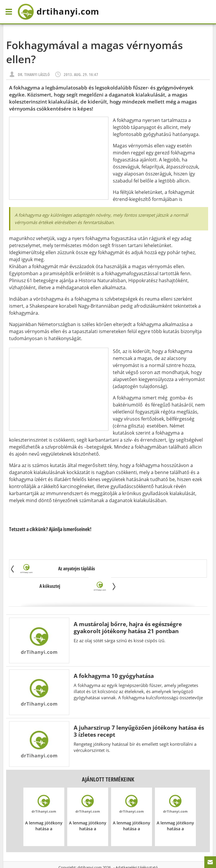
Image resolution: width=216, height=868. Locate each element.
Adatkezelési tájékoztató (137, 850)
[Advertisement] (59, 158)
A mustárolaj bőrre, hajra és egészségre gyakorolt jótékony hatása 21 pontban (128, 610)
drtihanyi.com (90, 850)
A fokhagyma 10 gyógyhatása (114, 658)
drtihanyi (62, 12)
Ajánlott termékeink (108, 762)
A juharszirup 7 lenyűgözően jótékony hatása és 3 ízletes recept (139, 714)
